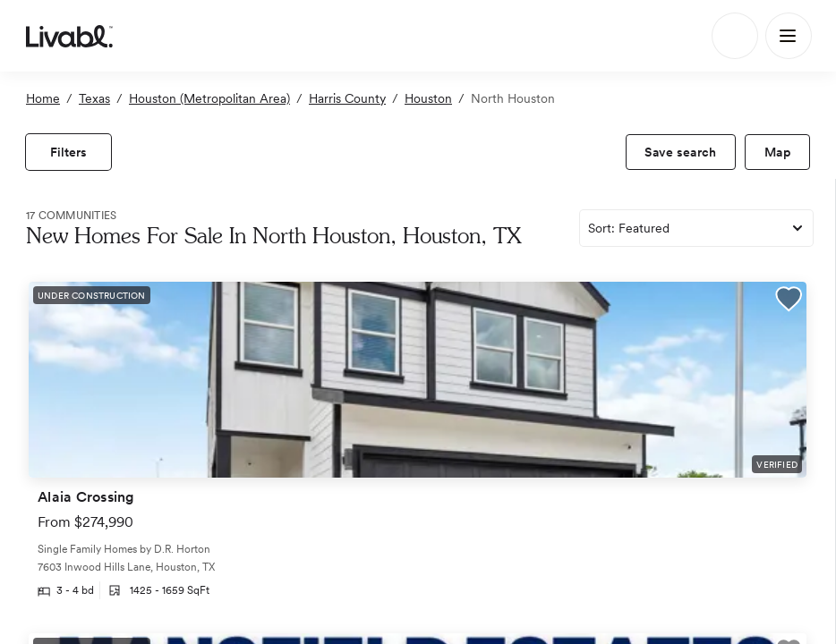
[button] (789, 301)
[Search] (735, 36)
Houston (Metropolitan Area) (209, 98)
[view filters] (68, 152)
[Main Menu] (789, 36)
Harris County (347, 98)
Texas (94, 98)
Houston (428, 98)
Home (43, 98)
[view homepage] (69, 36)
